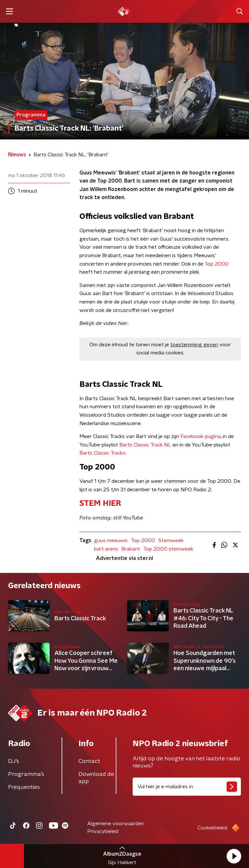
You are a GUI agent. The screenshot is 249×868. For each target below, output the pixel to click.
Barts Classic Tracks (102, 453)
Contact (89, 761)
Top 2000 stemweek (168, 549)
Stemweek (171, 541)
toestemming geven (194, 345)
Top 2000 (217, 264)
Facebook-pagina (200, 436)
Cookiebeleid (212, 828)
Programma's (26, 774)
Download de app (96, 778)
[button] (234, 856)
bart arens (106, 549)
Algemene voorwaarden (116, 824)
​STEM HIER (100, 504)
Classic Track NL (152, 445)
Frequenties (24, 787)
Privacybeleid (103, 831)
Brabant (131, 549)
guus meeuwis (111, 541)
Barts (126, 445)
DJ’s (14, 761)
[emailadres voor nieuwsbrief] (187, 787)
